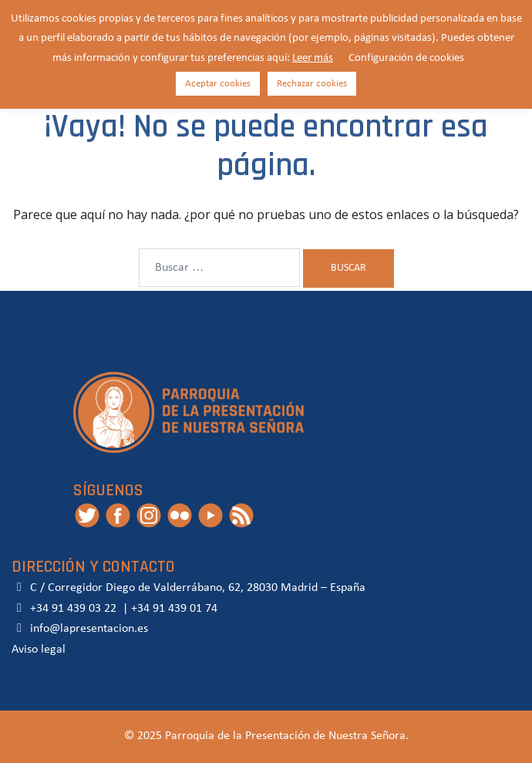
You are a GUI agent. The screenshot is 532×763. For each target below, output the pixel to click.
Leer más (313, 58)
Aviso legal (39, 650)
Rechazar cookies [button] (312, 84)
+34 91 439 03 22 (72, 609)
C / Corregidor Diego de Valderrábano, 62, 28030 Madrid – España (189, 588)
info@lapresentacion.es (80, 629)
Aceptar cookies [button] (218, 84)
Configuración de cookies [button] (406, 58)
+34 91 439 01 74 (174, 609)
